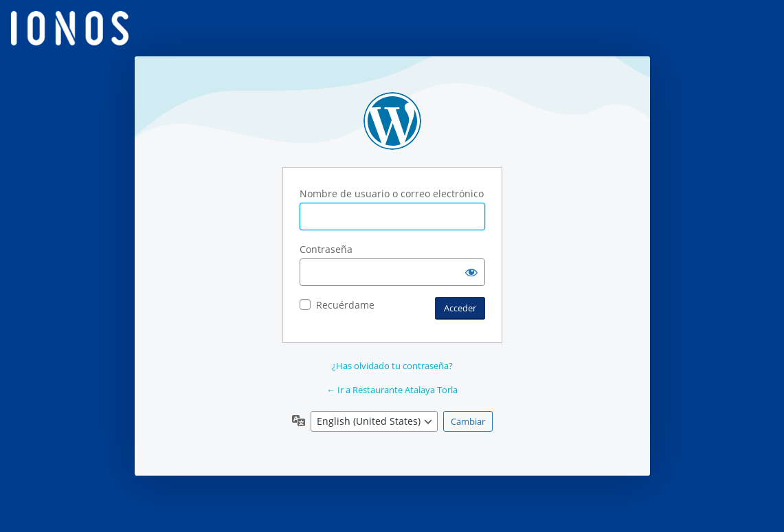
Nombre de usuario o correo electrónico (392, 193)
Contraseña (326, 249)
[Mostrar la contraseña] (471, 272)
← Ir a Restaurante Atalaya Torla (392, 390)
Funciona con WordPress (392, 121)
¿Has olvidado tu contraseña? (392, 366)
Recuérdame (345, 305)
